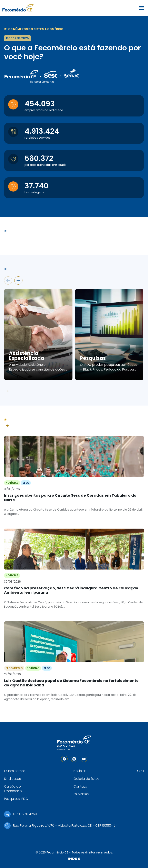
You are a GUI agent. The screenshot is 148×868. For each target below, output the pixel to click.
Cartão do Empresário (13, 789)
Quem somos (15, 771)
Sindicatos (12, 779)
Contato (80, 786)
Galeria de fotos (86, 779)
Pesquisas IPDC (16, 799)
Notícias (80, 771)
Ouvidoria (81, 794)
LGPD (140, 771)
